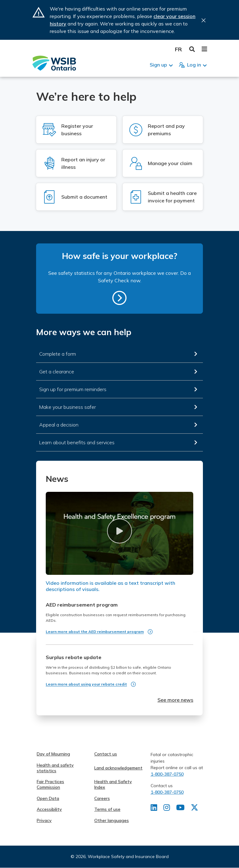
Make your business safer (68, 407)
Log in (194, 65)
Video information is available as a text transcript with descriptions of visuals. (110, 586)
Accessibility (49, 809)
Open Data (48, 798)
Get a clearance (57, 372)
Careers (102, 798)
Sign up (158, 65)
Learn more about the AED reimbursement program (95, 632)
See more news (175, 700)
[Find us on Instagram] (167, 809)
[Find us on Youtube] (180, 809)
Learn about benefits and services (77, 442)
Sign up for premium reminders (73, 389)
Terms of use (107, 809)
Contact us (106, 754)
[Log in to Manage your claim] (163, 163)
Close (204, 20)
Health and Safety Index (113, 784)
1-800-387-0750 (167, 774)
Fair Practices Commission (50, 784)
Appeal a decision (59, 425)
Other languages (112, 820)
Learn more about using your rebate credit (86, 684)
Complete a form (58, 354)
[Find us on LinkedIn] (154, 809)
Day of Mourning (53, 754)
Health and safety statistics (55, 768)
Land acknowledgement (118, 768)
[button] (119, 531)
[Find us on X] (194, 809)
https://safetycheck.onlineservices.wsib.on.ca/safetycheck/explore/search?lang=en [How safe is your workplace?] (119, 298)
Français (178, 49)
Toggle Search (192, 49)
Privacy (44, 820)
